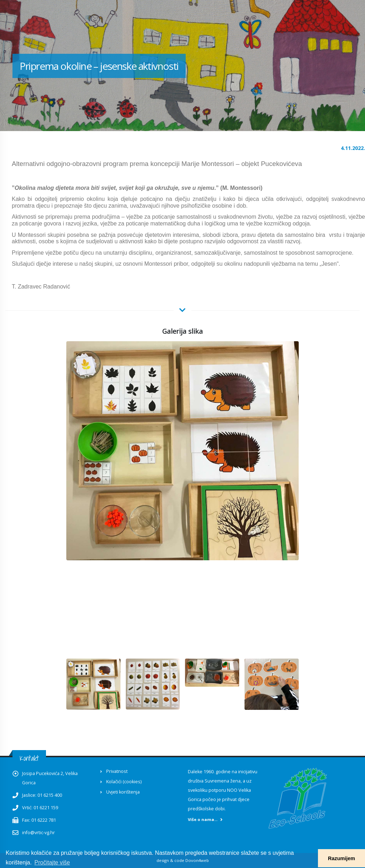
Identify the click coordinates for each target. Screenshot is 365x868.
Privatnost (117, 771)
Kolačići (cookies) (124, 782)
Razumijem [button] (341, 858)
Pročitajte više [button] (52, 862)
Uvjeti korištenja (123, 792)
